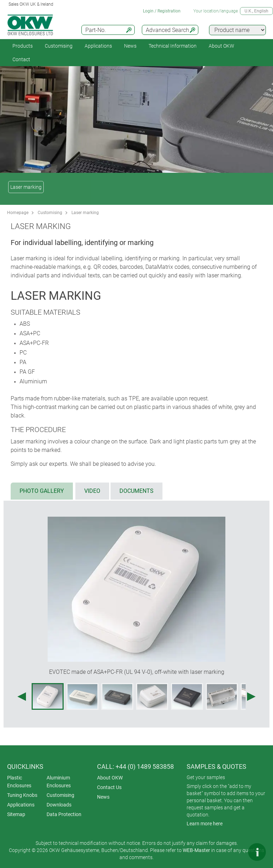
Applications (98, 46)
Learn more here (205, 824)
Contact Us (109, 787)
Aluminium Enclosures (59, 782)
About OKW (110, 778)
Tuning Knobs (22, 795)
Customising (59, 46)
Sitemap (16, 814)
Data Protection (64, 814)
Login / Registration (162, 11)
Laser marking (26, 187)
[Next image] (251, 697)
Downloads (59, 805)
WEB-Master (196, 850)
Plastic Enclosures (19, 782)
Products (23, 46)
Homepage (18, 213)
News (130, 46)
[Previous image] (22, 697)
